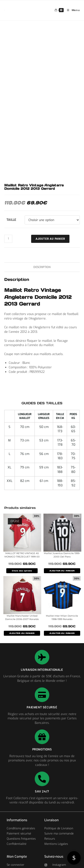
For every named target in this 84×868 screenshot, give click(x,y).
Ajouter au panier (50, 239)
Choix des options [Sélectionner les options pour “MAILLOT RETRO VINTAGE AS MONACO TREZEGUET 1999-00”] (22, 571)
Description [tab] (42, 267)
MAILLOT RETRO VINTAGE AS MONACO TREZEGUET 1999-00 (22, 555)
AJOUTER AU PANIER (62, 571)
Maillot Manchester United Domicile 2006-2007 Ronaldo (22, 617)
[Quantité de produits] (8, 239)
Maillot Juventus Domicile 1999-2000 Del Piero (62, 555)
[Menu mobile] (72, 10)
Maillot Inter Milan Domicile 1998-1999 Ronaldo (62, 617)
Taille (11, 220)
